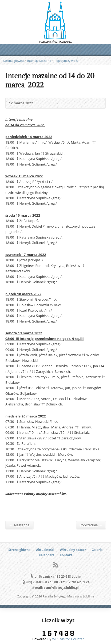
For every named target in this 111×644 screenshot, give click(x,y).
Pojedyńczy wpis (66, 61)
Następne (19, 525)
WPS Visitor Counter (68, 639)
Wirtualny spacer (73, 550)
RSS (56, 565)
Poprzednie (91, 525)
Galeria (97, 550)
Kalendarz (46, 555)
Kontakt (66, 555)
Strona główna (13, 61)
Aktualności (45, 550)
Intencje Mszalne (39, 61)
